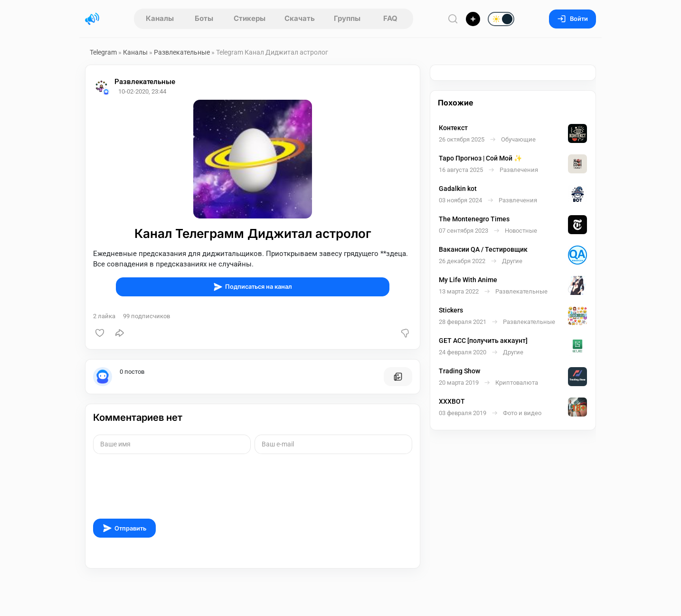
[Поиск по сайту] (453, 19)
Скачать (300, 18)
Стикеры (250, 18)
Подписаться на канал (253, 287)
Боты (204, 18)
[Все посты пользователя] (398, 377)
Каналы (160, 18)
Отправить (124, 528)
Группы (347, 18)
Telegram (103, 52)
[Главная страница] (92, 19)
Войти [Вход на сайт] (572, 19)
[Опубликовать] (473, 19)
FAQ (390, 18)
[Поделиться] (120, 333)
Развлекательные (182, 52)
